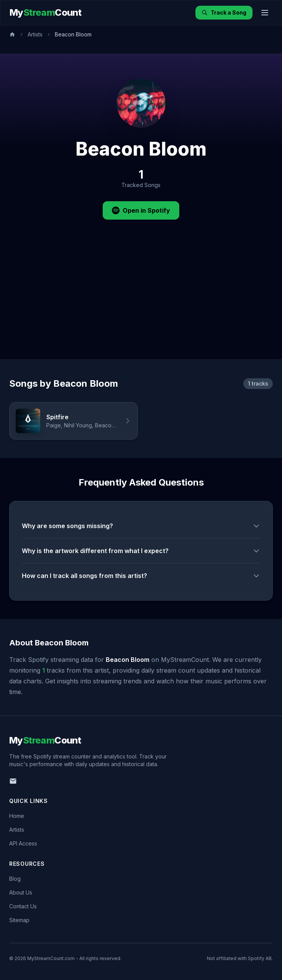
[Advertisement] (141, 302)
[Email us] (13, 781)
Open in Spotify (141, 210)
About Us (21, 892)
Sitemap (19, 920)
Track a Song (224, 12)
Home (17, 816)
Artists (35, 34)
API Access (23, 843)
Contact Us (23, 906)
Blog (15, 879)
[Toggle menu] (265, 13)
